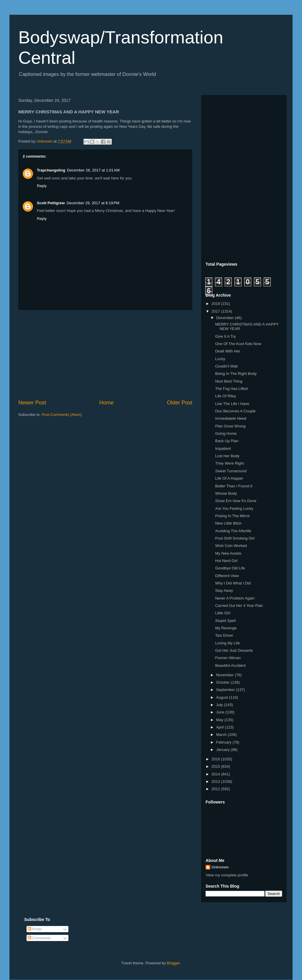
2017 (216, 311)
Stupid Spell (225, 621)
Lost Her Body (227, 456)
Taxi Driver (224, 635)
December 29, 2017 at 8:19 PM (93, 203)
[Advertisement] (105, 355)
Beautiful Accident (230, 665)
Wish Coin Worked (231, 546)
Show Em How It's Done (236, 501)
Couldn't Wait (226, 366)
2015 (216, 766)
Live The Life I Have (232, 404)
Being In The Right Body (236, 374)
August (223, 697)
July (220, 705)
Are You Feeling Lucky (234, 508)
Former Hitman (228, 658)
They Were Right (229, 463)
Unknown (220, 867)
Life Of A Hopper (229, 478)
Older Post (180, 403)
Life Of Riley (225, 396)
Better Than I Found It (234, 486)
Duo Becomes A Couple (235, 411)
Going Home (226, 433)
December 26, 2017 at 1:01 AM (93, 170)
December (226, 318)
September (226, 690)
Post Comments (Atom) (62, 415)
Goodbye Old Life (230, 568)
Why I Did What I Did (233, 583)
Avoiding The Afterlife (233, 531)
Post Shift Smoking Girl (235, 538)
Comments (39, 938)
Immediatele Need (231, 418)
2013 (216, 781)
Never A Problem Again (235, 598)
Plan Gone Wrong (230, 426)
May (220, 720)
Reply (42, 186)
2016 (216, 759)
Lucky (220, 359)
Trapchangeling (51, 170)
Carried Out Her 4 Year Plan (239, 606)
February (224, 742)
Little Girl (223, 613)
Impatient (223, 449)
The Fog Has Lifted (231, 389)
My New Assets (228, 553)
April (221, 727)
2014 (216, 774)
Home (107, 403)
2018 (216, 304)
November (226, 675)
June (221, 712)
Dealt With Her (228, 351)
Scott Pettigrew (51, 203)
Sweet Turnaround (231, 471)
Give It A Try (225, 336)
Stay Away (224, 591)
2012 (216, 789)
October (224, 682)
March (222, 735)
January (224, 750)
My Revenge (226, 628)
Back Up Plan (227, 441)
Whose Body (226, 493)
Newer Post (32, 403)
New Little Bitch (228, 523)
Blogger (173, 963)
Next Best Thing (229, 381)
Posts (35, 929)
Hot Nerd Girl (226, 561)
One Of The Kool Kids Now (238, 344)
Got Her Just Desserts (234, 650)
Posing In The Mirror (232, 516)
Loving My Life (227, 643)
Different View (227, 576)
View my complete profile (227, 875)
